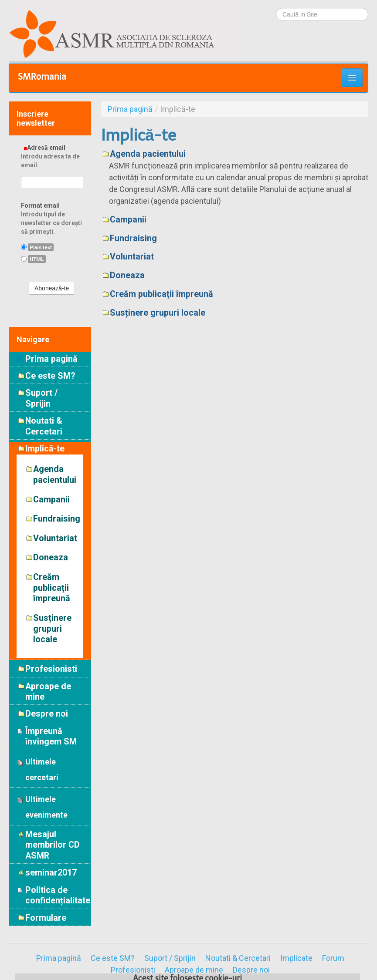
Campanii (128, 220)
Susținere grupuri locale (158, 313)
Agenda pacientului (148, 154)
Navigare (33, 339)
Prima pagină (51, 359)
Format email (52, 219)
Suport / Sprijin (170, 958)
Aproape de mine (194, 970)
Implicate (296, 958)
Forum (333, 958)
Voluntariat (132, 257)
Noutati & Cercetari (238, 958)
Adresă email (52, 156)
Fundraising (133, 238)
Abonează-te (52, 288)
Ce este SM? (113, 958)
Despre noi (251, 970)
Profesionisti (133, 970)
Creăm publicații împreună (161, 294)
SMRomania (42, 77)
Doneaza (127, 275)
